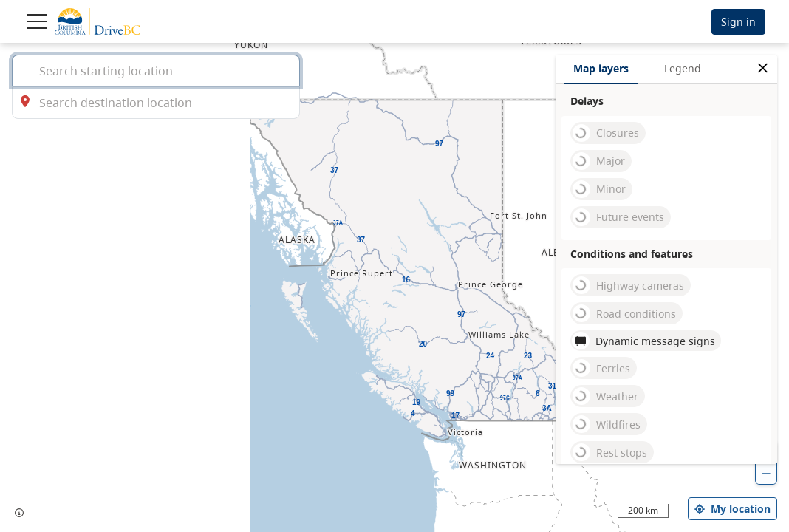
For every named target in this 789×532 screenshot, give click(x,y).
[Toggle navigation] (37, 21)
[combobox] (156, 71)
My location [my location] (732, 509)
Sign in (738, 22)
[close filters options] (763, 68)
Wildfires (607, 424)
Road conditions (624, 313)
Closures (606, 133)
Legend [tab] (683, 68)
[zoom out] (766, 473)
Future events (618, 217)
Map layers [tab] (601, 68)
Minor (599, 189)
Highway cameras (628, 285)
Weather (605, 396)
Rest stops (610, 452)
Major (599, 161)
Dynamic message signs (643, 341)
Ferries (601, 368)
